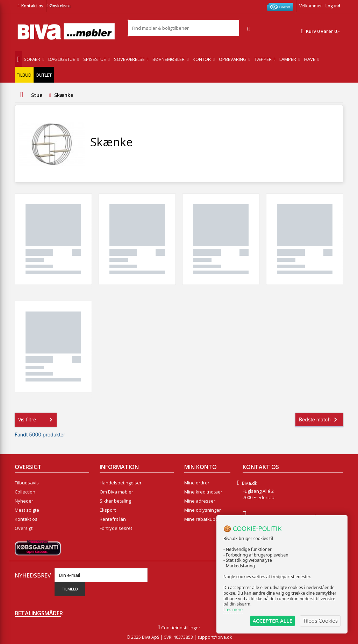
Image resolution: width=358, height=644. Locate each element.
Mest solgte (27, 510)
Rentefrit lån (113, 519)
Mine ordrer (197, 483)
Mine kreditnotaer (203, 492)
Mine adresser (200, 501)
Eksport (108, 510)
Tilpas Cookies (320, 621)
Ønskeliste (58, 6)
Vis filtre (37, 420)
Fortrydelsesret (116, 528)
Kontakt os (32, 6)
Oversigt (24, 528)
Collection (25, 492)
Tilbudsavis (27, 483)
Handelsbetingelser (121, 483)
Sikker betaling (115, 501)
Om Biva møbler (116, 492)
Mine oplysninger (203, 510)
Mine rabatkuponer (205, 519)
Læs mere (233, 610)
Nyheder (24, 501)
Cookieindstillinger (179, 628)
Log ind (333, 6)
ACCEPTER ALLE (273, 621)
